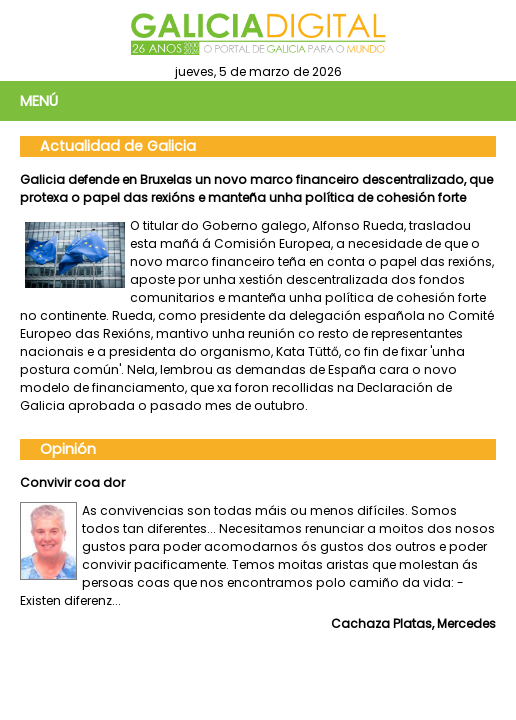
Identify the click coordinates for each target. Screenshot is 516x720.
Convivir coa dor (72, 482)
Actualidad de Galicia (118, 146)
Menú (39, 101)
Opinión (68, 449)
